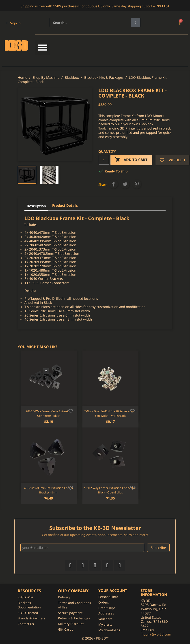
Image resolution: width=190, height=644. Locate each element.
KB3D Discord (28, 613)
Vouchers (105, 619)
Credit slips (107, 608)
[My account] (14, 23)
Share (113, 184)
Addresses (106, 613)
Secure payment (70, 613)
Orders (104, 602)
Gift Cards (66, 629)
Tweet (125, 184)
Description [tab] (36, 206)
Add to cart (131, 160)
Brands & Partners (31, 618)
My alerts (105, 624)
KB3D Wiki (25, 597)
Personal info (108, 597)
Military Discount (71, 624)
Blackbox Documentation (29, 605)
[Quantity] (104, 160)
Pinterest (137, 184)
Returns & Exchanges (74, 618)
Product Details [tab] (65, 205)
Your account (113, 591)
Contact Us (26, 624)
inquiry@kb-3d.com (156, 634)
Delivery (64, 597)
